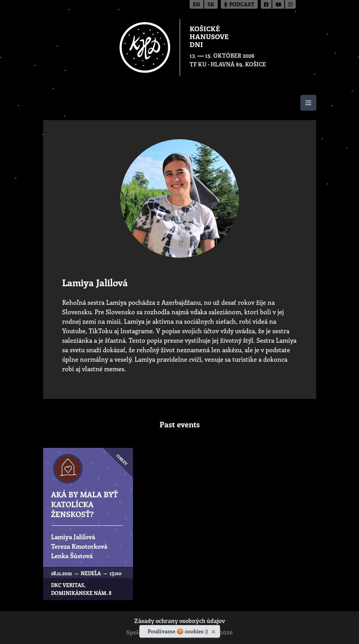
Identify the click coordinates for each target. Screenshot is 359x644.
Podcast (239, 5)
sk (211, 5)
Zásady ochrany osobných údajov (180, 622)
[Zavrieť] (214, 630)
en (197, 5)
